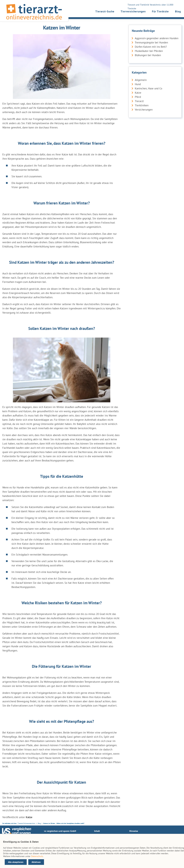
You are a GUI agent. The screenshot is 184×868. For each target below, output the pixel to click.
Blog (178, 11)
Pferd (138, 97)
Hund (138, 84)
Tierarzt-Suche (105, 11)
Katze (138, 93)
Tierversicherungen (133, 11)
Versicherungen (144, 110)
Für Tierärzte (160, 11)
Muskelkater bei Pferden (149, 51)
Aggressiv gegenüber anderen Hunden (157, 38)
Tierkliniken (142, 105)
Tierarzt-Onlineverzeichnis (26, 823)
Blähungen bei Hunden (148, 55)
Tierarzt (139, 101)
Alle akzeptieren (16, 862)
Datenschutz (37, 856)
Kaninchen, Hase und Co (148, 88)
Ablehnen (36, 862)
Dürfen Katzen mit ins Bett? (151, 47)
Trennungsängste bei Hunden (151, 42)
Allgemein (141, 80)
